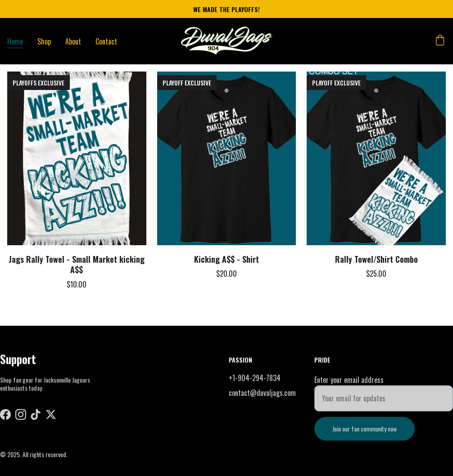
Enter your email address (349, 383)
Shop (44, 41)
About (73, 41)
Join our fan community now (365, 432)
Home (15, 41)
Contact (106, 41)
